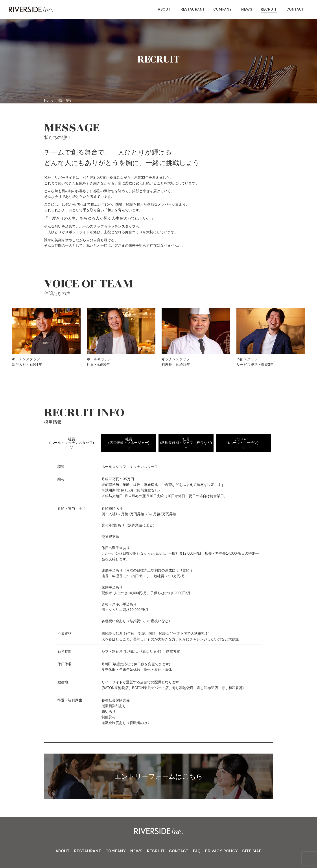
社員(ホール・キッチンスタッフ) (72, 443)
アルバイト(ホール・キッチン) (243, 443)
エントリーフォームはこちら (159, 776)
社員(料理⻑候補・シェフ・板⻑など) (186, 443)
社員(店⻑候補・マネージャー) (129, 443)
